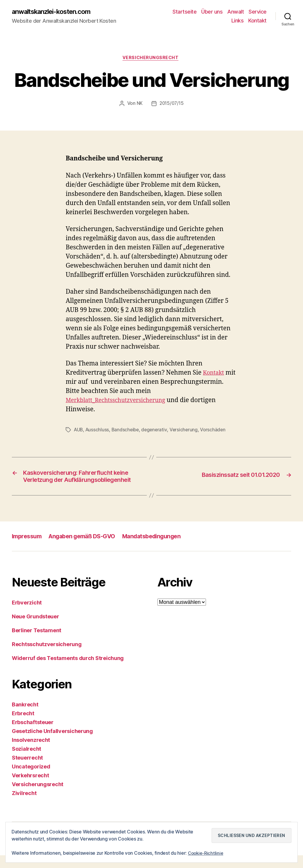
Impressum (28, 549)
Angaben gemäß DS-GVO (88, 549)
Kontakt (257, 21)
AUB (79, 431)
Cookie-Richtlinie (207, 853)
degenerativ (157, 431)
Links (238, 21)
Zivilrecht (24, 806)
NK (139, 105)
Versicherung (187, 431)
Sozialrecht (26, 761)
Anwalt (236, 12)
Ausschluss (98, 431)
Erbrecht (23, 726)
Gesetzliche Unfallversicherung (52, 744)
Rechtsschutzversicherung (47, 657)
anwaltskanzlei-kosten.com (56, 12)
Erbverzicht (27, 615)
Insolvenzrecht (31, 753)
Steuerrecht (27, 770)
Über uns (212, 12)
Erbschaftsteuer (33, 735)
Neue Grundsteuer (36, 629)
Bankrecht (25, 717)
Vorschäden (217, 431)
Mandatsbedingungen (163, 549)
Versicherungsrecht (152, 59)
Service (258, 12)
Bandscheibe (127, 431)
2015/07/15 (171, 105)
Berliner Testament (37, 643)
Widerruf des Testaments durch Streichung (68, 671)
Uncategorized (31, 779)
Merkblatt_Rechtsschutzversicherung (121, 402)
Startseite (184, 12)
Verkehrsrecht (30, 788)
